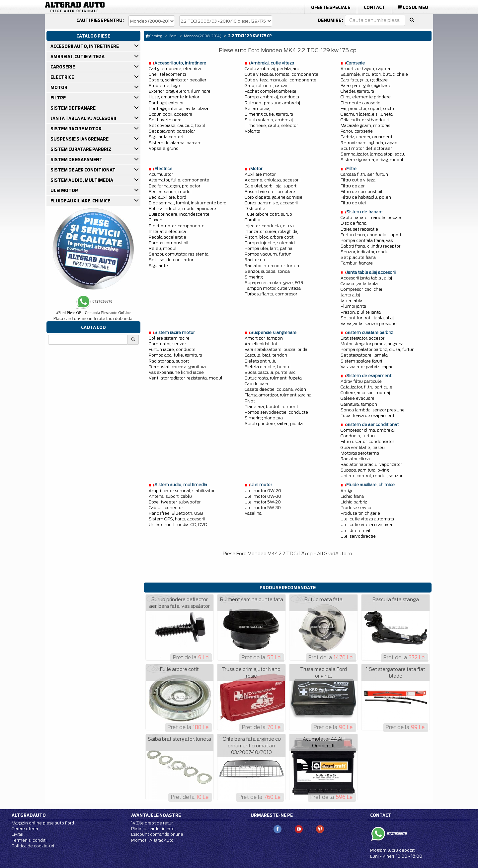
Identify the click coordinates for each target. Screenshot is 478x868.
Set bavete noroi (166, 120)
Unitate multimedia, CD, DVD (178, 525)
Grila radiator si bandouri (365, 120)
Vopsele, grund (164, 148)
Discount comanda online (157, 834)
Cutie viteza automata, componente (281, 74)
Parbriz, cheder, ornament (366, 137)
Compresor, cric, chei (361, 289)
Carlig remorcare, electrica (175, 69)
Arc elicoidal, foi (261, 344)
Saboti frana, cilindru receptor (370, 246)
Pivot (250, 401)
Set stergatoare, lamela (364, 355)
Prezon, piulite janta (361, 312)
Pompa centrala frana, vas (367, 240)
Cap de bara (256, 384)
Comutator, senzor (167, 344)
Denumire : (330, 20)
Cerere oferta (25, 829)
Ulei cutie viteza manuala (366, 525)
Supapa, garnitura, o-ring (365, 470)
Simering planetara (264, 418)
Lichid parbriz (354, 502)
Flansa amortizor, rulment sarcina (278, 395)
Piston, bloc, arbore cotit (269, 237)
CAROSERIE (63, 67)
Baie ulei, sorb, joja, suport (271, 186)
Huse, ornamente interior (174, 97)
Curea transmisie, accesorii (271, 203)
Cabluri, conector (166, 508)
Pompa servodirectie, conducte (276, 412)
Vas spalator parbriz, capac (367, 367)
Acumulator (161, 174)
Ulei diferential (356, 531)
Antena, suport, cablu (170, 496)
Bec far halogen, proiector (174, 186)
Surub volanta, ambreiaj (269, 120)
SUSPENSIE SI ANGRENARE (80, 139)
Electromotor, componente (177, 226)
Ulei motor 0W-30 (263, 496)
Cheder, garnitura (357, 91)
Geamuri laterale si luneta (367, 114)
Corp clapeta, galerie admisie (274, 197)
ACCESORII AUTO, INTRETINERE (85, 46)
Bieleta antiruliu (261, 361)
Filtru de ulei (353, 203)
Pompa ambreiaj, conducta (272, 97)
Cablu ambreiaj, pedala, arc (272, 69)
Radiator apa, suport (169, 361)
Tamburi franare (357, 263)
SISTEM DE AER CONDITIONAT (83, 170)
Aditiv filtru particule (361, 381)
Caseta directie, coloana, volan (275, 389)
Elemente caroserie (360, 103)
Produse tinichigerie (360, 513)
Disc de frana (354, 223)
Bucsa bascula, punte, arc (270, 372)
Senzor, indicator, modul (365, 252)
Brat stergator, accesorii (363, 338)
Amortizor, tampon (264, 338)
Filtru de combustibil (361, 192)
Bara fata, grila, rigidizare (364, 80)
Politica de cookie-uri (33, 846)
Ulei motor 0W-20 (263, 491)
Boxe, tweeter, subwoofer (175, 502)
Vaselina (253, 513)
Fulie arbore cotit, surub (268, 214)
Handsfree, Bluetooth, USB (176, 513)
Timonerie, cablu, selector (271, 125)
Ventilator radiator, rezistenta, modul (186, 378)
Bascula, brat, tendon (266, 355)
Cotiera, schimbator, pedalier (177, 80)
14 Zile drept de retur (152, 823)
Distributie (255, 209)
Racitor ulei (256, 260)
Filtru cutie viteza (358, 180)
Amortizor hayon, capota (365, 69)
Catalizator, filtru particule (366, 387)
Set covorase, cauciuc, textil (177, 125)
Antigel (348, 491)
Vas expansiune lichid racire (176, 372)
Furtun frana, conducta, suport (371, 235)
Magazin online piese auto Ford (43, 823)
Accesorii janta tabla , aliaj (366, 278)
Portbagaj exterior (166, 103)
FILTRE (59, 98)
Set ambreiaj (258, 108)
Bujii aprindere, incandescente (179, 214)
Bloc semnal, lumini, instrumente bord (188, 203)
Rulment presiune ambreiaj (272, 103)
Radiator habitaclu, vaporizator (371, 464)
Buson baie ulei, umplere (270, 192)
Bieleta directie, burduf (268, 367)
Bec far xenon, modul (170, 192)
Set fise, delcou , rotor (171, 260)
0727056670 (397, 833)
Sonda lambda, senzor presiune (373, 410)
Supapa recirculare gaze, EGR (274, 283)
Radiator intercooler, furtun (272, 266)
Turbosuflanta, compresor (271, 294)
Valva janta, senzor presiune (369, 324)
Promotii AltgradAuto (152, 840)
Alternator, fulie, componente (179, 180)
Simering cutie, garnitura (269, 114)
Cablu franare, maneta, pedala (371, 217)
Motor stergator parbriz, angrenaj (373, 344)
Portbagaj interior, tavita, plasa (178, 108)
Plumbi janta (353, 306)
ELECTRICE (63, 77)
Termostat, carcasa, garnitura (177, 367)
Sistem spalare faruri (361, 361)
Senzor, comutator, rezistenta (179, 254)
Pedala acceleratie (167, 237)
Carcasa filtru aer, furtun (364, 174)
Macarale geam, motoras (365, 125)
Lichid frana (352, 496)
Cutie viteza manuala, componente (280, 80)
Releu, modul (163, 248)
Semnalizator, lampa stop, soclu (373, 154)
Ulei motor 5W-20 (263, 502)
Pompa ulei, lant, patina (269, 248)
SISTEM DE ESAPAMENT (77, 160)
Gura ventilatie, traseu (363, 447)
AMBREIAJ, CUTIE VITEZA (78, 56)
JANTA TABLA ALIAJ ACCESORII (84, 118)
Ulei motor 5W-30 (263, 508)
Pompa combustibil (169, 243)
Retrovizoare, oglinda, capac (369, 143)
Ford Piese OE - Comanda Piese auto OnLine (93, 313)
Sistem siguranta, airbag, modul (372, 160)
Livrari (17, 834)
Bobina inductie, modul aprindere (182, 209)
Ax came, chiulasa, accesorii (273, 180)
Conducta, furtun (358, 436)
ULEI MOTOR (65, 190)
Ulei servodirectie (358, 536)
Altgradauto (29, 815)
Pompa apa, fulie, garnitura (175, 355)
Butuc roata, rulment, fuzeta (273, 378)
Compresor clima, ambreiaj (368, 430)
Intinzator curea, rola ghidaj (272, 231)
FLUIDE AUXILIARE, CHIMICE (81, 201)
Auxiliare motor (260, 174)
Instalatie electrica (167, 231)
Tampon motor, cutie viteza (273, 288)
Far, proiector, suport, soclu (367, 108)
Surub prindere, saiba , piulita (274, 424)
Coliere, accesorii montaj (365, 393)
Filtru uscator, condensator (367, 441)
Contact (374, 7)
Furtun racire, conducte (172, 349)
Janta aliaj (350, 295)
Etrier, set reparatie (359, 229)
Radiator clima (355, 459)
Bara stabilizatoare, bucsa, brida (276, 349)
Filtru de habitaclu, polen (366, 197)
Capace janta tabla (359, 284)
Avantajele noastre (156, 815)
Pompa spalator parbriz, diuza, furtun (378, 349)
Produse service (357, 508)
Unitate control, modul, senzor (371, 476)
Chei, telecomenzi (167, 74)
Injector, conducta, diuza (269, 226)
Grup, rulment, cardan (267, 86)
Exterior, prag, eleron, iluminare (180, 91)
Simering (254, 277)
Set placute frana (358, 257)
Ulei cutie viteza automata (367, 519)
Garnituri (253, 220)
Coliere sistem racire (169, 338)
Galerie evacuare (358, 398)
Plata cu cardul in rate (153, 829)
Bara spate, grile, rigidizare (366, 86)
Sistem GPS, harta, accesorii (177, 519)
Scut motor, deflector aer (366, 148)
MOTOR (59, 87)
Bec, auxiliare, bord (167, 197)
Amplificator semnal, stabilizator (182, 491)
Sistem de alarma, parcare (175, 143)
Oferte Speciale (331, 7)
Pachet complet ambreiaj (270, 91)
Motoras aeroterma (360, 453)
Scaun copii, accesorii (170, 114)
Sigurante (158, 266)
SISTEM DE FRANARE (74, 108)
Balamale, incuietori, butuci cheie (374, 74)
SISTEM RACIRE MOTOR (77, 129)
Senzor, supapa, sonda (267, 271)
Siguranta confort (166, 137)
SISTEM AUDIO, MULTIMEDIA (82, 180)
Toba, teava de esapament (367, 416)
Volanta (252, 131)
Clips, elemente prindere (366, 97)
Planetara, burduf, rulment (271, 407)
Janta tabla (352, 301)
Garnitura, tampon (359, 404)
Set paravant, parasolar (172, 131)
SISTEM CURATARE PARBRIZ (81, 149)
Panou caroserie (357, 131)
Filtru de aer (353, 186)
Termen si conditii (30, 840)
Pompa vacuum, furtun (268, 254)
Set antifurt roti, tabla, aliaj (367, 318)
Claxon (156, 220)
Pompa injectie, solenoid (270, 243)
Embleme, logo (164, 86)
